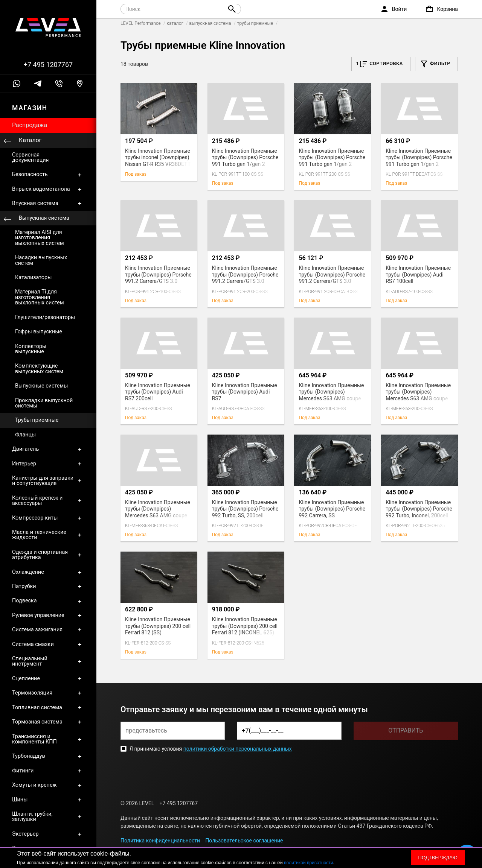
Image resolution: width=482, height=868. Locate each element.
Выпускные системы (41, 386)
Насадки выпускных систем (41, 260)
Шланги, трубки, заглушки (48, 817)
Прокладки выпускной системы (44, 403)
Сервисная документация (30, 157)
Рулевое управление (48, 616)
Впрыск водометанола (48, 189)
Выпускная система (44, 218)
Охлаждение (48, 572)
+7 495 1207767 (48, 65)
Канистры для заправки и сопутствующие (48, 481)
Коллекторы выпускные (31, 349)
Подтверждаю (438, 858)
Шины (48, 800)
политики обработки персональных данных (238, 749)
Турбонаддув (48, 756)
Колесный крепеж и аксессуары (48, 501)
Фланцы (25, 435)
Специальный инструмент (48, 662)
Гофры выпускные (39, 332)
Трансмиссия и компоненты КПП (48, 740)
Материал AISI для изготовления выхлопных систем (40, 238)
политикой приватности (308, 863)
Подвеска (48, 601)
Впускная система (48, 204)
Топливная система (48, 708)
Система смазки (48, 645)
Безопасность (48, 175)
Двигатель (48, 449)
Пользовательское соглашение (244, 841)
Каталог (30, 140)
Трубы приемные (37, 420)
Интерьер (48, 464)
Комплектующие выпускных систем (39, 369)
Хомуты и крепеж (48, 785)
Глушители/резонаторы (45, 317)
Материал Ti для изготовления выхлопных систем (40, 297)
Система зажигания (48, 630)
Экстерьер (48, 834)
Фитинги (48, 771)
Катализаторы (33, 277)
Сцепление (48, 679)
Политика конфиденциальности (160, 841)
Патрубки (48, 587)
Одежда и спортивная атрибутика (48, 555)
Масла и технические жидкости (48, 535)
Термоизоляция (48, 693)
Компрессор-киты (48, 518)
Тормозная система (48, 722)
